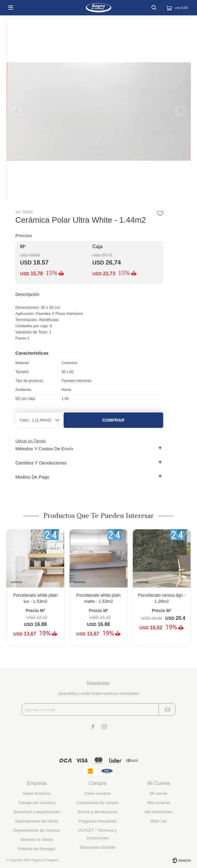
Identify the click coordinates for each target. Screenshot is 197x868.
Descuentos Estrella (98, 847)
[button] (184, 592)
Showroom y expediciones (37, 812)
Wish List (158, 821)
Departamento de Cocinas (37, 830)
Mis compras (159, 803)
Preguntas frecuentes (98, 821)
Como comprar (98, 793)
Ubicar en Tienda (30, 441)
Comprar (113, 420)
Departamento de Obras (36, 821)
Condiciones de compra (98, 803)
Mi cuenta (159, 793)
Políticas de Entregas (37, 849)
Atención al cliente (37, 840)
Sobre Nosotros (37, 793)
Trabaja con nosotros (37, 803)
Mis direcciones (159, 812)
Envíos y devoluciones (98, 812)
